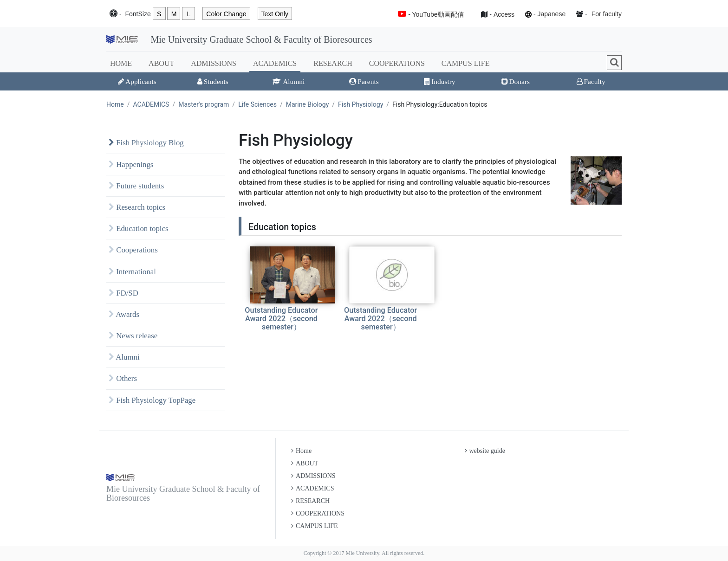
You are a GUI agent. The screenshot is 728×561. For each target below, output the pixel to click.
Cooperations (133, 250)
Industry (439, 81)
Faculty (591, 81)
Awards (124, 314)
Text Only (275, 14)
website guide (485, 451)
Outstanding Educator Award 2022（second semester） (281, 319)
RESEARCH (333, 63)
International (132, 272)
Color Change (226, 14)
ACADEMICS (275, 63)
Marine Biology (308, 104)
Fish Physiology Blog (146, 143)
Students (213, 81)
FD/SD (123, 293)
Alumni (288, 81)
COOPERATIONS (397, 63)
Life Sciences (257, 104)
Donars (515, 81)
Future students (136, 186)
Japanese (551, 14)
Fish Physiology (361, 104)
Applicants (137, 81)
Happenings (131, 164)
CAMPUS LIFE (466, 63)
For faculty (607, 14)
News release (133, 336)
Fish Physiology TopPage (152, 400)
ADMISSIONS (214, 63)
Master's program (204, 104)
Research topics (137, 207)
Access (504, 14)
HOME (121, 63)
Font (138, 14)
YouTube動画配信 (438, 14)
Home (115, 104)
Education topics (139, 229)
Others (123, 378)
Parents (364, 81)
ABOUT (161, 63)
